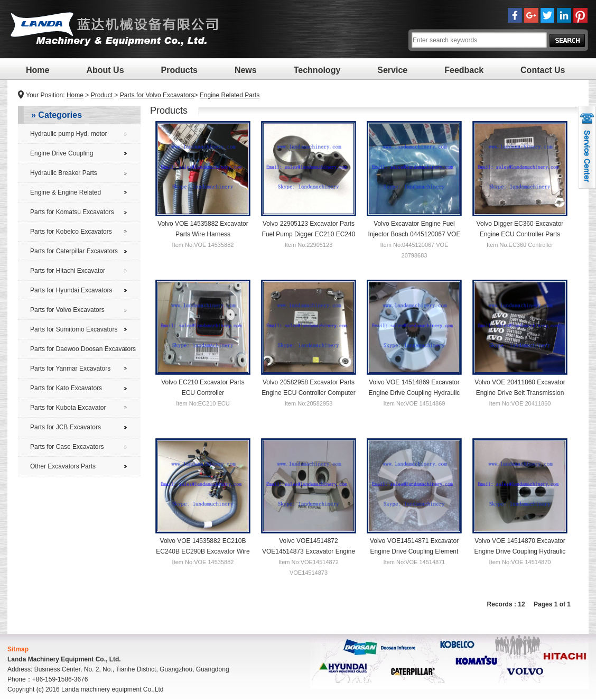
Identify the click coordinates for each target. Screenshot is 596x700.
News (246, 70)
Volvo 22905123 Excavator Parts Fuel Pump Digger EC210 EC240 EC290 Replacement (309, 234)
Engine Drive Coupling (62, 153)
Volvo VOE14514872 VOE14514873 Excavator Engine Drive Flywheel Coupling (309, 551)
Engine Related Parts (230, 95)
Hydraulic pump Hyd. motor (68, 134)
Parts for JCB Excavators (66, 427)
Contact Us (543, 70)
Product (102, 95)
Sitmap (18, 649)
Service (392, 70)
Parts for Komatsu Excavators (72, 212)
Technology (317, 70)
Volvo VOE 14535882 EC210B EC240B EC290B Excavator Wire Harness (203, 551)
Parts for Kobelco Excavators (71, 232)
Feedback (464, 70)
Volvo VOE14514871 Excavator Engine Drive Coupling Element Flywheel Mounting (414, 551)
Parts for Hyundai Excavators (71, 290)
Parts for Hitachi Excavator (68, 271)
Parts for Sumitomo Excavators (74, 329)
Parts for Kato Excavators (66, 388)
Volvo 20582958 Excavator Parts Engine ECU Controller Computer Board (308, 392)
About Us (105, 70)
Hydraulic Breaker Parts (64, 173)
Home (38, 70)
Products (179, 70)
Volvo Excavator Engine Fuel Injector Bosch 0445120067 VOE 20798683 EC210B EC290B (415, 234)
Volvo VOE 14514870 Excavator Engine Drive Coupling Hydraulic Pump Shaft (520, 551)
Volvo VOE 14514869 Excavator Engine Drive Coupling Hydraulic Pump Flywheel (415, 392)
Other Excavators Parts (63, 466)
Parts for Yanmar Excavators (70, 369)
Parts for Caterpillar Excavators (74, 251)
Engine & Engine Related (66, 192)
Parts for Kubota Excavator (68, 408)
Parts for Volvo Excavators (157, 95)
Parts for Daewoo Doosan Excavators (83, 349)
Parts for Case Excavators (67, 447)
